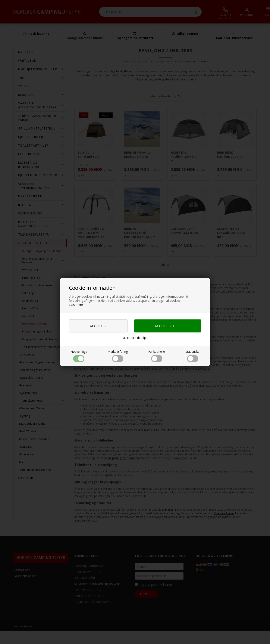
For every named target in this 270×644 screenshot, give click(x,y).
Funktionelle (157, 356)
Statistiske (192, 356)
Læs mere (76, 305)
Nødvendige (79, 356)
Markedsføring (118, 356)
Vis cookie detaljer (135, 338)
